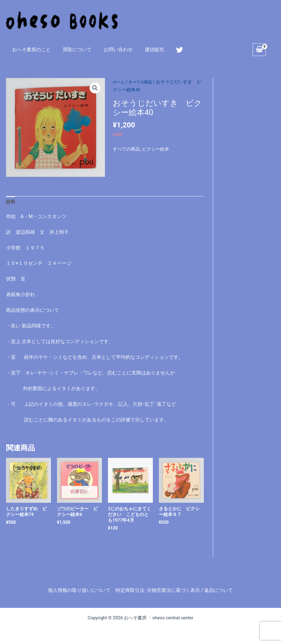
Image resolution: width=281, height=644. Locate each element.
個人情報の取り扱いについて (79, 590)
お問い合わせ (112, 50)
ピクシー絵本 (158, 149)
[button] (95, 88)
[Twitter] (170, 50)
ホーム (120, 82)
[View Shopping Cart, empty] (259, 50)
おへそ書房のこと (30, 50)
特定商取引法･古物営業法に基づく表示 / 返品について (174, 590)
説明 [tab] (11, 202)
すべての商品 (144, 82)
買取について (74, 50)
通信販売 (146, 50)
